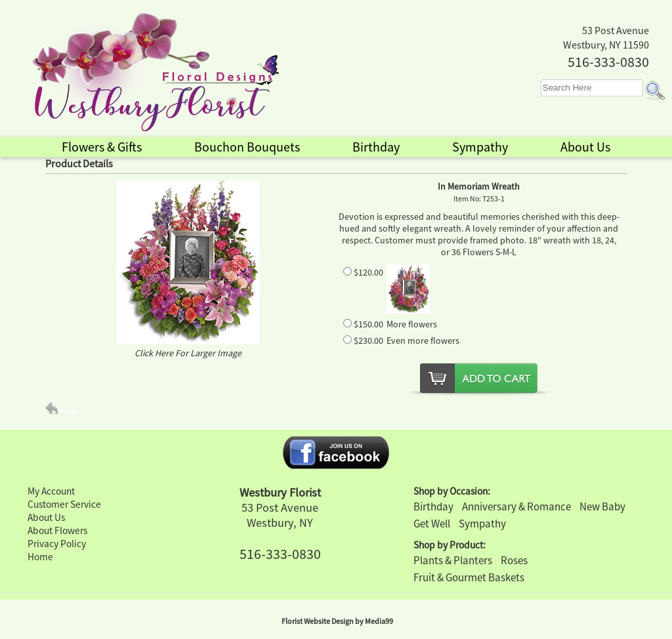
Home (40, 557)
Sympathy (482, 524)
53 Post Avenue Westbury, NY (280, 515)
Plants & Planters (453, 560)
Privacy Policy (57, 544)
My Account (51, 491)
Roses (514, 560)
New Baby (602, 506)
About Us (46, 517)
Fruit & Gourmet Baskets (469, 577)
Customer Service (64, 504)
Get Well (432, 524)
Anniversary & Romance (516, 506)
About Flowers (57, 530)
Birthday (433, 506)
